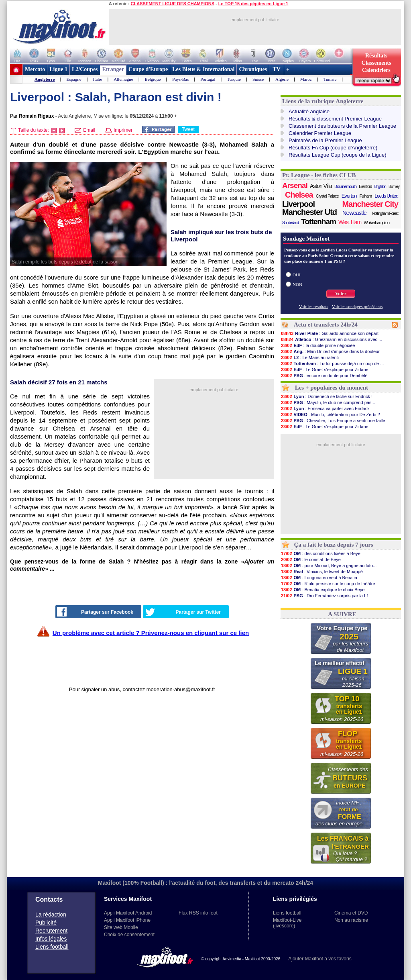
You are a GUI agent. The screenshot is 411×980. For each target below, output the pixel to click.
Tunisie (330, 79)
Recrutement (51, 931)
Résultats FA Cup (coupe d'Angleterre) (333, 148)
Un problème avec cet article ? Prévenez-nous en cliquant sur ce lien (151, 633)
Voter (341, 294)
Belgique (153, 79)
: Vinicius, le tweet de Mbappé (322, 572)
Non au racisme (351, 920)
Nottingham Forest (385, 213)
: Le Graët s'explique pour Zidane (325, 370)
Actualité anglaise (309, 111)
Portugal (208, 79)
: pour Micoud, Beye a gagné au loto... (329, 566)
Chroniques (253, 69)
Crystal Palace (327, 196)
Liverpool (298, 204)
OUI (297, 275)
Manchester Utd (309, 212)
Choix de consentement (129, 935)
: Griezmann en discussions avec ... (331, 339)
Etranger (113, 69)
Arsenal (295, 186)
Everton (349, 196)
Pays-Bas (180, 79)
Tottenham (318, 222)
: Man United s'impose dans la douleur (330, 351)
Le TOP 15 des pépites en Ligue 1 (253, 4)
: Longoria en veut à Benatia (319, 578)
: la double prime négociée (318, 345)
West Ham (350, 222)
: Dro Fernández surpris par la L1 (325, 596)
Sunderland (290, 223)
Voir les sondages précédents (357, 306)
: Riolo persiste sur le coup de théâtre (328, 584)
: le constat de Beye (311, 559)
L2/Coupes (85, 69)
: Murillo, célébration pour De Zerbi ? (330, 414)
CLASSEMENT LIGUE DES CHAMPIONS (173, 4)
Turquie (234, 79)
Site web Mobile (121, 927)
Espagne (74, 79)
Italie (98, 79)
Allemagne (123, 79)
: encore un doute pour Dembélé (324, 376)
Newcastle (354, 213)
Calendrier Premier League (320, 133)
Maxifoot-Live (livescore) (287, 923)
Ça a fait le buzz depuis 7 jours (334, 545)
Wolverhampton (376, 223)
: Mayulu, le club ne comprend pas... (328, 402)
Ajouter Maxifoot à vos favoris (320, 959)
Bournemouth (345, 186)
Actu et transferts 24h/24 (326, 325)
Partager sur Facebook (95, 612)
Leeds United (386, 196)
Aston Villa (321, 186)
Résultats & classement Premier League (335, 119)
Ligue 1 (58, 69)
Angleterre (45, 79)
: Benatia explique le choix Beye (322, 590)
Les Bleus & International (203, 69)
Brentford (365, 187)
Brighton (380, 187)
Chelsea (299, 195)
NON (297, 284)
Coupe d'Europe (148, 69)
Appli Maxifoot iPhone (127, 920)
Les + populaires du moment (332, 388)
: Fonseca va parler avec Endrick (325, 408)
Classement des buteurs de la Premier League (342, 126)
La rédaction (51, 915)
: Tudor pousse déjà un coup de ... (332, 363)
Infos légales (51, 939)
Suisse (258, 79)
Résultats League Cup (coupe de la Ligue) (338, 155)
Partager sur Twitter (183, 612)
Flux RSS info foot (198, 913)
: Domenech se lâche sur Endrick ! (327, 396)
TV (277, 69)
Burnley (394, 187)
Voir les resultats (314, 306)
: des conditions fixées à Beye (320, 553)
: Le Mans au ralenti (310, 357)
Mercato (35, 69)
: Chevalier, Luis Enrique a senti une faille (333, 421)
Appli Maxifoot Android (128, 913)
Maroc (306, 79)
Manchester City (370, 204)
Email (85, 130)
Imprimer (119, 130)
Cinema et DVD (351, 913)
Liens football (52, 947)
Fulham (366, 196)
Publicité (46, 923)
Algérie (282, 79)
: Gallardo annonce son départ (330, 333)
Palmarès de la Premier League (325, 140)
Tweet (188, 129)
